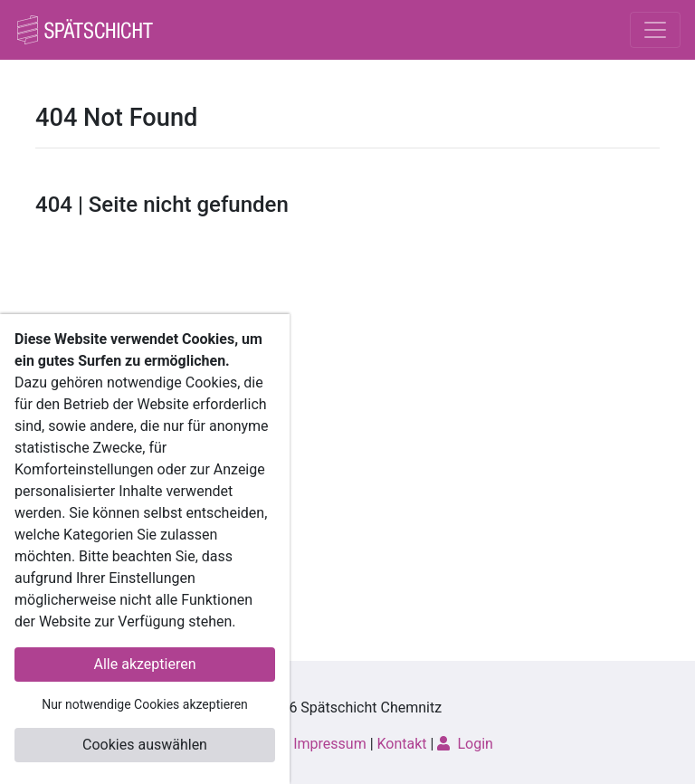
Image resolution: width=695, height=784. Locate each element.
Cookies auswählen (145, 745)
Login (465, 744)
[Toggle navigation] (655, 30)
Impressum (330, 744)
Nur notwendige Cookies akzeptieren (145, 704)
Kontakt (402, 744)
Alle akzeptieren (145, 664)
